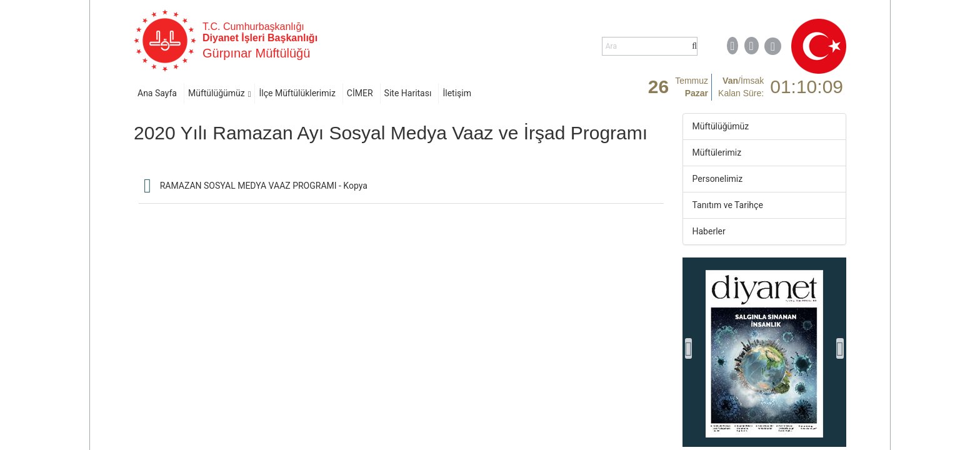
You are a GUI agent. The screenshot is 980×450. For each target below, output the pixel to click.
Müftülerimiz (717, 152)
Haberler (709, 231)
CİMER (360, 93)
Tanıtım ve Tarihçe (728, 205)
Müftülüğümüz (217, 93)
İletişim (457, 93)
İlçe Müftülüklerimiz (297, 93)
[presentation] (689, 348)
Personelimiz (718, 179)
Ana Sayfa (157, 93)
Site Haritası (408, 93)
